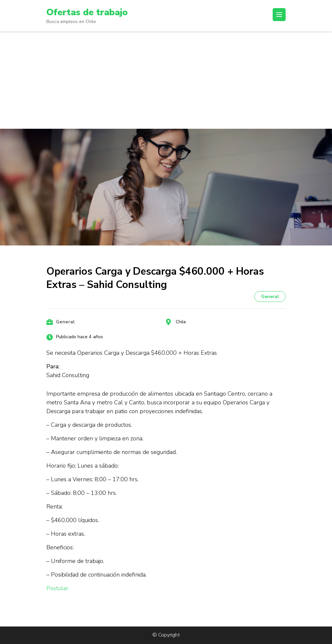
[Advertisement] (166, 80)
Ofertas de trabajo (87, 12)
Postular (57, 588)
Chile (181, 322)
